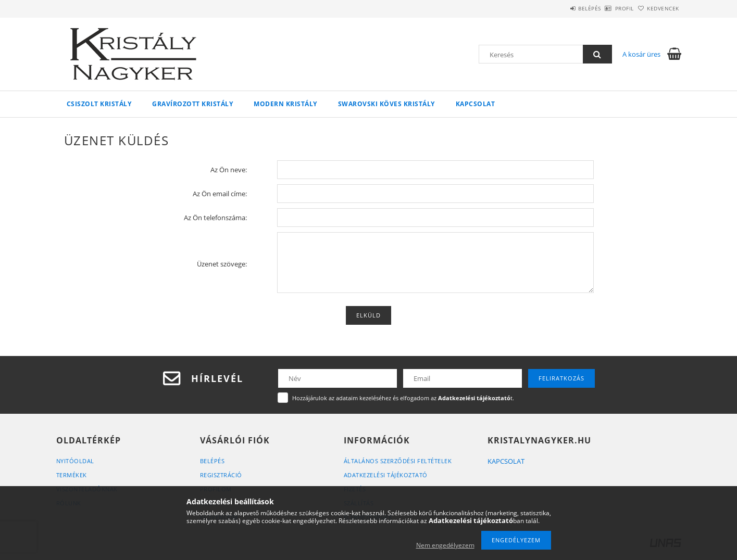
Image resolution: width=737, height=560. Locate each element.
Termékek (72, 475)
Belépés (561, 8)
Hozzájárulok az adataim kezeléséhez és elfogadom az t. (403, 398)
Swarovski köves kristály (386, 104)
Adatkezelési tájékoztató (386, 475)
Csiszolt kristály (99, 104)
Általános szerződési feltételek (398, 461)
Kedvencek (657, 8)
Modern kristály (285, 104)
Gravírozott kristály (192, 104)
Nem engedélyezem (445, 545)
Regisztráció (221, 475)
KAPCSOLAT (506, 461)
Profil (607, 8)
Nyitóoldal (75, 461)
